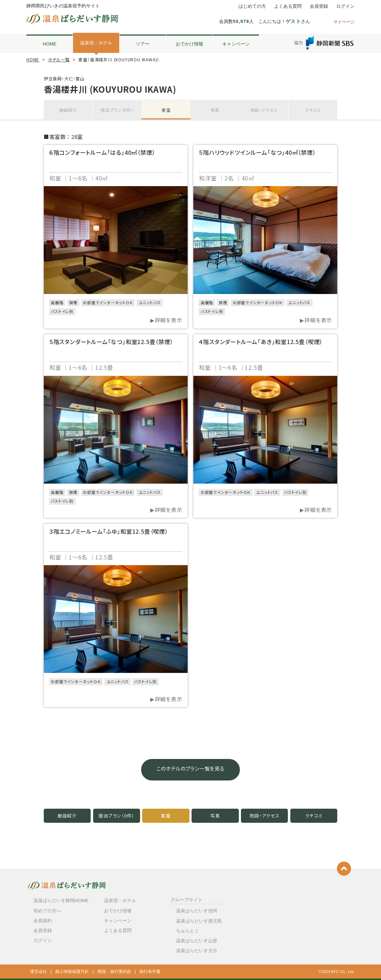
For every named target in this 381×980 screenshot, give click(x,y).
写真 (215, 110)
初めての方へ (47, 911)
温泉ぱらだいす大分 (197, 951)
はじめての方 (252, 6)
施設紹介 (68, 110)
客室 (166, 110)
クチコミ (313, 110)
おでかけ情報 (189, 44)
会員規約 (43, 921)
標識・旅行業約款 (114, 972)
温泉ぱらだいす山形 (197, 941)
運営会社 (38, 972)
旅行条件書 (150, 972)
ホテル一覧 (59, 59)
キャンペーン (236, 44)
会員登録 (319, 6)
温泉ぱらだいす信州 (197, 911)
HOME (50, 44)
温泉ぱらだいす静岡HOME (61, 901)
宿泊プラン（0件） (117, 110)
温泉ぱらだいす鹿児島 (199, 921)
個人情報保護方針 (72, 972)
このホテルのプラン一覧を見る (190, 770)
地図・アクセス (264, 110)
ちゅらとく (188, 931)
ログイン (345, 6)
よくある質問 (288, 6)
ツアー (143, 44)
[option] (116, 240)
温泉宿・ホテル (96, 43)
